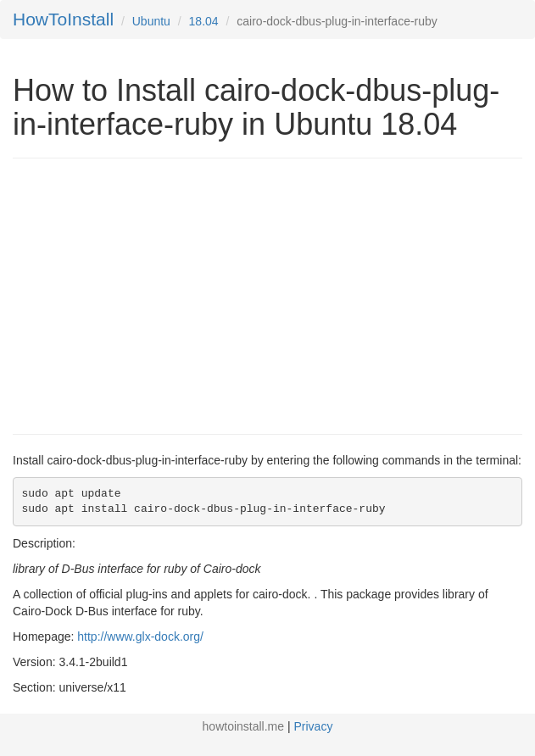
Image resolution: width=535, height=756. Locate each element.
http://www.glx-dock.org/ (140, 636)
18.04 (204, 21)
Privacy (314, 726)
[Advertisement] (155, 294)
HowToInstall (63, 19)
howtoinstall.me (244, 726)
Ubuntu (151, 21)
